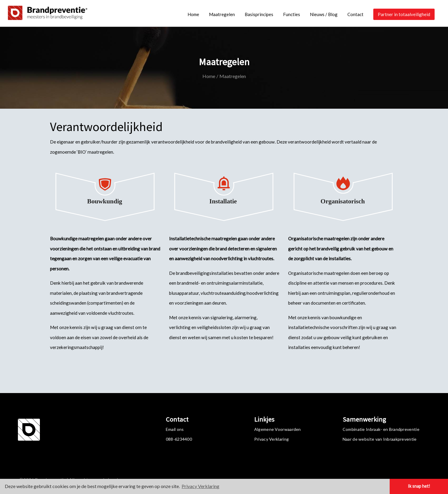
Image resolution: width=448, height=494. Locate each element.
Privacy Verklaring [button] (200, 486)
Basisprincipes (259, 14)
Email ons (175, 429)
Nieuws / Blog (324, 14)
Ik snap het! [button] (419, 486)
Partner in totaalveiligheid (404, 14)
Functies (292, 14)
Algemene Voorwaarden (278, 429)
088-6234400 (179, 439)
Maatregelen (222, 14)
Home (193, 14)
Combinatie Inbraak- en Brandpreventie (381, 429)
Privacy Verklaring (271, 439)
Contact (355, 14)
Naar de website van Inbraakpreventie (380, 439)
